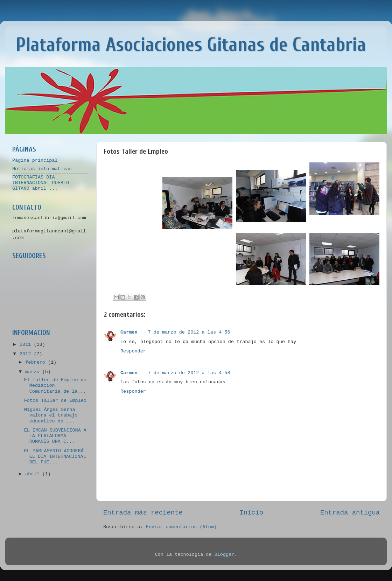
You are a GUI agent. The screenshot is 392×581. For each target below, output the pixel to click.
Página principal (35, 160)
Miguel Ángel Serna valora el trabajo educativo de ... (51, 415)
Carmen (129, 332)
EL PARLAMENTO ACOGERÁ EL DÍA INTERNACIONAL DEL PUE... (55, 457)
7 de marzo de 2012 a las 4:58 (189, 373)
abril (34, 474)
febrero (37, 362)
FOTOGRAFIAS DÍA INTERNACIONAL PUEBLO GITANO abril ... (41, 183)
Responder (133, 351)
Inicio (251, 513)
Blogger (225, 555)
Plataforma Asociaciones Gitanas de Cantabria (191, 45)
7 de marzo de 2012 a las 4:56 (189, 332)
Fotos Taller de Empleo (55, 401)
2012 (27, 354)
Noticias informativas (42, 169)
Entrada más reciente (143, 513)
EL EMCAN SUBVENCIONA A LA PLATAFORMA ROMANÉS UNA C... (55, 436)
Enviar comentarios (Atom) (181, 527)
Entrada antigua (350, 513)
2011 (27, 345)
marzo (34, 372)
